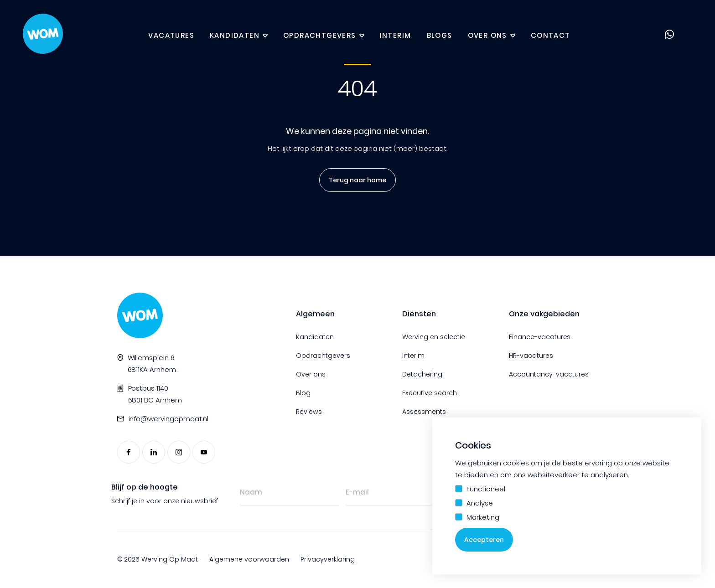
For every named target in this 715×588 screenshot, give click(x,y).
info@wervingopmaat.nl (169, 419)
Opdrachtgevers (320, 35)
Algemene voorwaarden (249, 559)
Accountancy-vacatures (549, 374)
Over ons (487, 35)
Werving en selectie (434, 337)
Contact (551, 35)
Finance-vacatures (540, 337)
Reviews (309, 412)
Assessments (424, 412)
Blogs (440, 35)
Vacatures (171, 35)
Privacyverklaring (328, 559)
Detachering (422, 374)
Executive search (430, 393)
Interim (396, 35)
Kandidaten (235, 35)
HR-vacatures (531, 356)
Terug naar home (354, 180)
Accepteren (484, 540)
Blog (303, 393)
